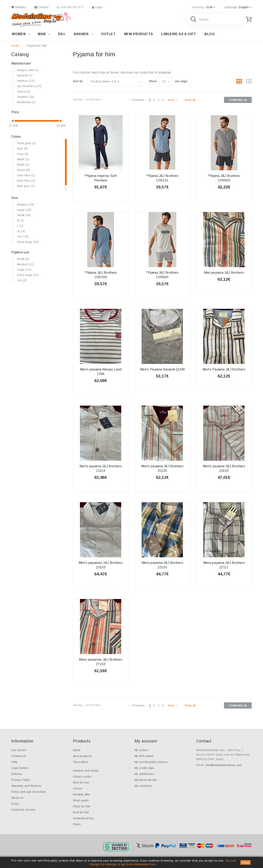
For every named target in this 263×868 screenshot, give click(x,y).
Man (42, 34)
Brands (81, 34)
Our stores (19, 750)
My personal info (146, 780)
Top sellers (81, 762)
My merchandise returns (151, 762)
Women (19, 34)
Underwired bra (83, 818)
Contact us (19, 756)
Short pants (81, 800)
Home (15, 46)
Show (153, 81)
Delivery (17, 774)
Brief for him (81, 812)
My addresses (144, 774)
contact (42, 7)
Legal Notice (20, 768)
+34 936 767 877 (70, 7)
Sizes (15, 804)
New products (139, 34)
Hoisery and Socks (86, 771)
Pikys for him (82, 806)
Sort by (78, 81)
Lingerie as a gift (179, 34)
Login (97, 7)
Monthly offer (82, 794)
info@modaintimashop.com (223, 765)
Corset (78, 788)
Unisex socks (82, 777)
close (246, 862)
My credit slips (144, 768)
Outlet (108, 34)
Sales (77, 750)
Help (14, 762)
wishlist (19, 7)
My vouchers (143, 786)
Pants (77, 824)
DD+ (62, 34)
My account (146, 741)
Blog (210, 34)
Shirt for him (81, 783)
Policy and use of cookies (29, 792)
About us (17, 798)
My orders (141, 750)
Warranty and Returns (26, 786)
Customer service (23, 810)
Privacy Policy (21, 780)
